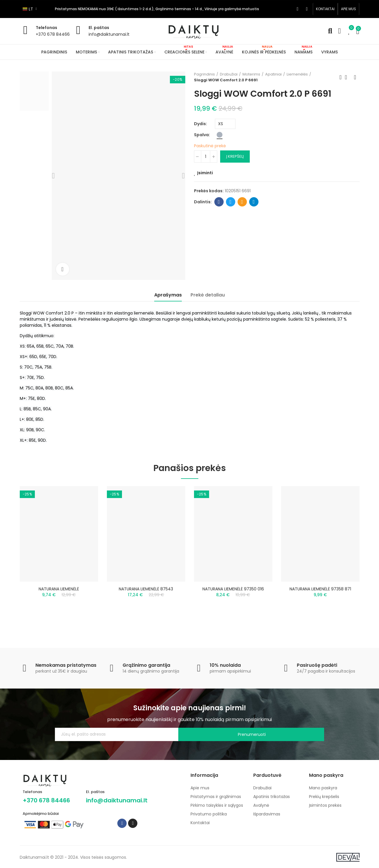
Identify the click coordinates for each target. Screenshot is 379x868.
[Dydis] (225, 124)
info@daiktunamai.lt (109, 34)
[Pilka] (220, 135)
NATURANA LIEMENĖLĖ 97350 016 (233, 589)
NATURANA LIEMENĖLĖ (59, 589)
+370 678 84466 (53, 34)
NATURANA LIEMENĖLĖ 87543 (146, 589)
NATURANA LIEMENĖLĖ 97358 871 (320, 589)
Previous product (341, 77)
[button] (325, 9)
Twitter (230, 202)
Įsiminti (205, 173)
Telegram (254, 202)
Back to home (348, 77)
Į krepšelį (235, 156)
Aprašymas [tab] (168, 295)
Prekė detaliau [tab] (208, 295)
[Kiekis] (206, 157)
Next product (355, 77)
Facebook (219, 202)
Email (242, 202)
